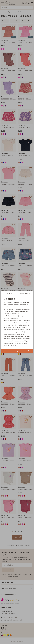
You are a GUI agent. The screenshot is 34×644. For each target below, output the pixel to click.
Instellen (28, 351)
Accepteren (7, 351)
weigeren (18, 351)
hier (25, 336)
